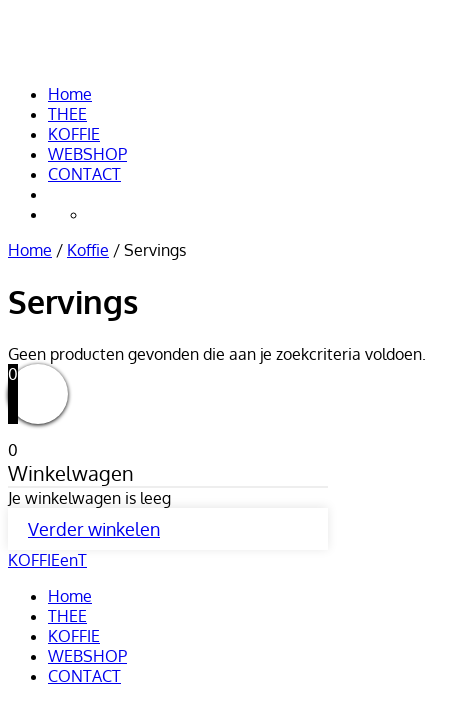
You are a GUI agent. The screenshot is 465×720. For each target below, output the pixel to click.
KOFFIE (74, 134)
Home (70, 94)
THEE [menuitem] (67, 616)
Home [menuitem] (70, 596)
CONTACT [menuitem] (84, 676)
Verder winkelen (94, 529)
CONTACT (84, 174)
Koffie (88, 250)
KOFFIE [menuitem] (74, 636)
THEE (67, 114)
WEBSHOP (87, 154)
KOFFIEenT (89, 41)
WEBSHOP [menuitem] (87, 656)
